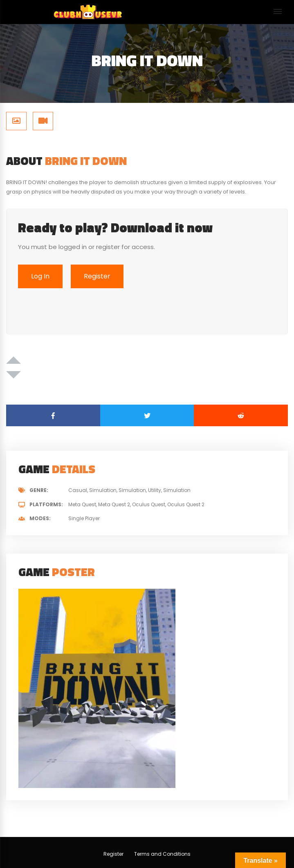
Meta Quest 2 (114, 504)
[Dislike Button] (13, 375)
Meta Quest (82, 504)
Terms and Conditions (162, 854)
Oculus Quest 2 (186, 504)
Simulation (132, 490)
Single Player (84, 518)
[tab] (16, 121)
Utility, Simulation (169, 490)
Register (113, 854)
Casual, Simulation (92, 490)
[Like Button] (13, 360)
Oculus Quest (149, 504)
